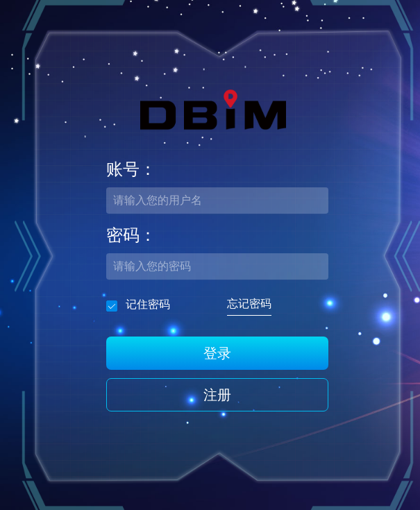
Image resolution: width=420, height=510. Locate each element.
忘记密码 (249, 304)
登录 (217, 353)
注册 (217, 395)
